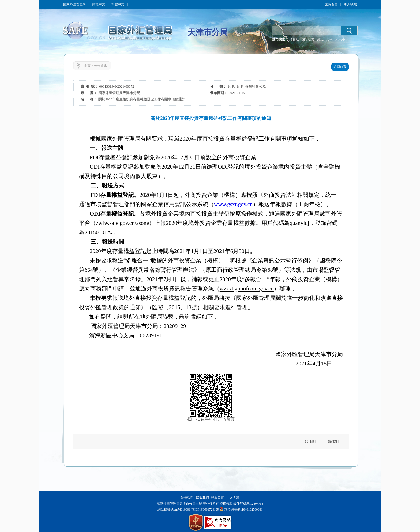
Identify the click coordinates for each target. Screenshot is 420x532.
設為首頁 (331, 4)
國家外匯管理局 (74, 4)
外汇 (320, 39)
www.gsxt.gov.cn (233, 204)
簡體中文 (99, 4)
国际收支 (308, 39)
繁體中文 (118, 4)
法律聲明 (187, 498)
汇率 (329, 39)
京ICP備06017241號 (205, 510)
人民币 (340, 39)
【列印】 (310, 442)
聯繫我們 (202, 498)
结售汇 (294, 39)
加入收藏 (350, 4)
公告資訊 (100, 66)
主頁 (87, 66)
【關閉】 (333, 442)
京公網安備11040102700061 (243, 510)
